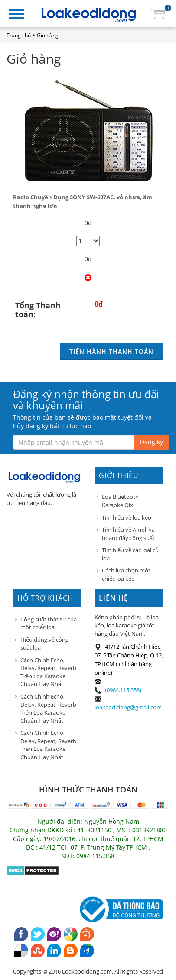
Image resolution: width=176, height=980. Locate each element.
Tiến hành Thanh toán (111, 351)
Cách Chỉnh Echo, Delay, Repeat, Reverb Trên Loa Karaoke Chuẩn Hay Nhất (48, 672)
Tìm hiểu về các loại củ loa (130, 554)
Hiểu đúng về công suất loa (44, 644)
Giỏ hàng (48, 35)
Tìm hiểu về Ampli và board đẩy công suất (128, 534)
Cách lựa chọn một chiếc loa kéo (126, 574)
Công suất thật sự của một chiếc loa (49, 623)
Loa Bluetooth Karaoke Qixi (120, 501)
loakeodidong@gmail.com (128, 707)
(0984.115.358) (123, 690)
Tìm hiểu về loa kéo (127, 517)
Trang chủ (19, 35)
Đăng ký (152, 442)
